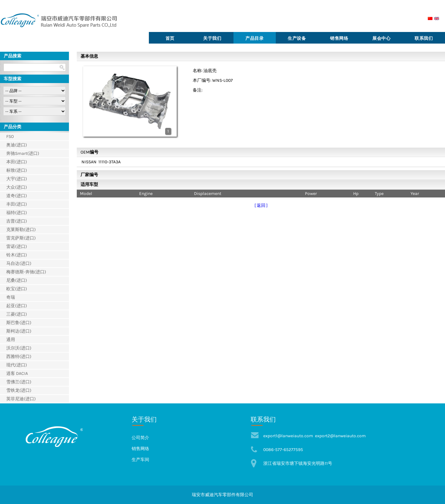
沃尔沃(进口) (19, 348)
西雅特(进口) (19, 357)
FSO (10, 136)
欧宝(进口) (17, 289)
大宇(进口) (17, 179)
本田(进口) (17, 162)
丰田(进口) (17, 204)
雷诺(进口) (17, 247)
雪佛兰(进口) (19, 382)
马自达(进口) (19, 263)
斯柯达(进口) (19, 331)
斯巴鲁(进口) (19, 323)
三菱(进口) (17, 314)
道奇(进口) (17, 196)
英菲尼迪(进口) (21, 399)
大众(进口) (17, 187)
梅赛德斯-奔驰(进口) (26, 272)
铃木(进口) (17, 255)
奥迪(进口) (17, 145)
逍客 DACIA (17, 373)
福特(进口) (17, 213)
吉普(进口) (17, 221)
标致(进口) (17, 170)
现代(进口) (17, 365)
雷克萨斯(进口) (21, 238)
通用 (11, 340)
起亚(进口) (17, 306)
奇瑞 (11, 297)
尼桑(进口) (17, 280)
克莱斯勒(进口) (21, 230)
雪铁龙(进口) (19, 390)
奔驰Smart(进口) (23, 153)
